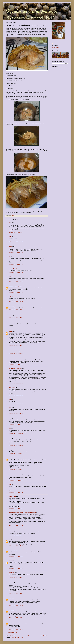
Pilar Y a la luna (12, 497)
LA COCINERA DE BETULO (15, 474)
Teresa (10, 246)
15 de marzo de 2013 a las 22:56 (16, 265)
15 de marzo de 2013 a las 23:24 (16, 282)
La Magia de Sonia (13, 269)
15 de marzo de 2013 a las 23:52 (16, 302)
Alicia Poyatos (12, 387)
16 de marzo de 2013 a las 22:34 (16, 434)
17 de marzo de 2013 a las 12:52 (16, 492)
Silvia (10, 237)
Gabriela (11, 610)
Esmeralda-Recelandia (14, 322)
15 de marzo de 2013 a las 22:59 (16, 272)
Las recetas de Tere (13, 550)
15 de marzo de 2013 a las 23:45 (16, 293)
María (10, 399)
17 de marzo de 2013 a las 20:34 (16, 535)
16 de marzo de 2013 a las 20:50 (16, 414)
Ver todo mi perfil (55, 47)
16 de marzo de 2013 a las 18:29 (16, 364)
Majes (10, 438)
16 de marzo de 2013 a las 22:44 (16, 446)
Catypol (10, 331)
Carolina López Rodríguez (15, 286)
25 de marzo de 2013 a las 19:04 (16, 630)
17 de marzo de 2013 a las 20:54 (16, 556)
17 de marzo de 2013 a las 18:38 (16, 508)
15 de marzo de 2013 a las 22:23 (16, 242)
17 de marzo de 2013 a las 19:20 (16, 526)
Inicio (28, 635)
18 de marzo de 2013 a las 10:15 (16, 606)
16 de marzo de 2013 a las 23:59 (16, 480)
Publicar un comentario (12, 633)
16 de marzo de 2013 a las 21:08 (16, 424)
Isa (9, 358)
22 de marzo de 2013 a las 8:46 (15, 618)
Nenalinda (11, 582)
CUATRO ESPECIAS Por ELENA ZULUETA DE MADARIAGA (22, 513)
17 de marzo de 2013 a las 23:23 (16, 568)
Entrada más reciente (10, 635)
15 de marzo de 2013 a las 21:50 (16, 233)
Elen (10, 257)
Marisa (10, 598)
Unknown (11, 306)
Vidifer (10, 277)
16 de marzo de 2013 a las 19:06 (16, 383)
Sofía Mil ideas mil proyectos (15, 369)
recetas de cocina (12, 544)
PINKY (10, 407)
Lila (9, 539)
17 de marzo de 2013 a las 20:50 (16, 546)
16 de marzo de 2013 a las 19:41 (16, 395)
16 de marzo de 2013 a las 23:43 (16, 454)
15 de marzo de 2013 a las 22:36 (16, 253)
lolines (10, 350)
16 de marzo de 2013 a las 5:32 (15, 318)
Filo (10, 450)
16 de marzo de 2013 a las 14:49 (16, 354)
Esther (10, 530)
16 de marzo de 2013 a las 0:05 (15, 310)
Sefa (10, 429)
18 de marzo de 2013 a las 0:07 (15, 578)
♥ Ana (10, 222)
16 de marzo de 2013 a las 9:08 (15, 346)
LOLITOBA (11, 314)
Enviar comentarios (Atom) (17, 638)
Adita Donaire (12, 573)
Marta (10, 297)
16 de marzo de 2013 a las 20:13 (16, 403)
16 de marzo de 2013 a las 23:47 (16, 470)
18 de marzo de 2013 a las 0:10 (15, 594)
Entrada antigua (44, 635)
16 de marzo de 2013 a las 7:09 (15, 327)
